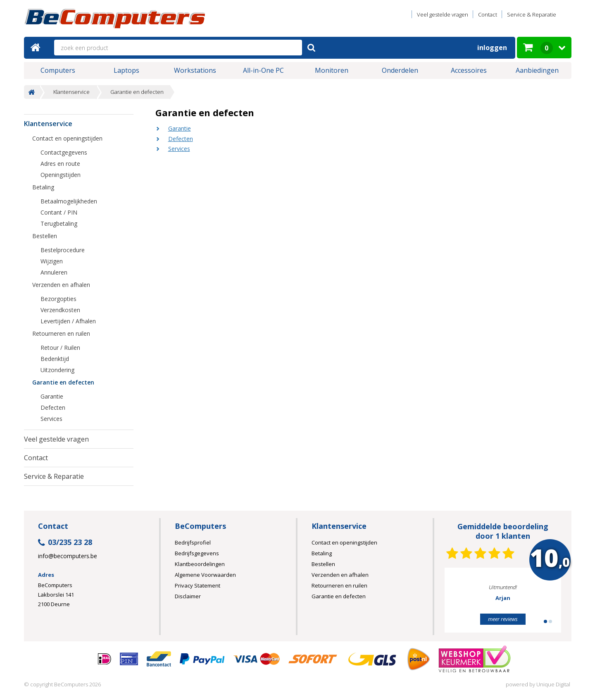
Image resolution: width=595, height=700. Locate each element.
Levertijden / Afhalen (68, 321)
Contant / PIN (59, 212)
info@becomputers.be (68, 556)
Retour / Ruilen (60, 348)
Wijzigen (52, 261)
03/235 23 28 (65, 543)
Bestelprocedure (63, 250)
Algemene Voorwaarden (205, 575)
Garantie (180, 128)
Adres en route (60, 164)
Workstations (195, 70)
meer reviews (503, 619)
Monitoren (332, 70)
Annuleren (54, 272)
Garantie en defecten (137, 92)
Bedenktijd (55, 359)
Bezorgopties (58, 299)
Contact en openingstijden (67, 138)
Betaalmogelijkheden (69, 201)
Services (179, 149)
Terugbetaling (59, 223)
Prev (464, 604)
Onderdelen (400, 70)
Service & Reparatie (532, 14)
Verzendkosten (60, 310)
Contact (488, 14)
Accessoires (469, 70)
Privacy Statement (198, 585)
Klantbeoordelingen (200, 564)
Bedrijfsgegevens (197, 553)
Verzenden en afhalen (61, 285)
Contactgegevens (64, 152)
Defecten (181, 139)
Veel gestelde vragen (443, 14)
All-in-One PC (263, 70)
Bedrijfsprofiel (193, 542)
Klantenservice (71, 92)
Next (542, 604)
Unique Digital (553, 684)
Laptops (126, 70)
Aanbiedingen (537, 70)
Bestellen (45, 236)
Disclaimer (188, 596)
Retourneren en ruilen (61, 333)
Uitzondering (57, 370)
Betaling (43, 187)
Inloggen (492, 48)
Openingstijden (61, 175)
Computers (58, 70)
